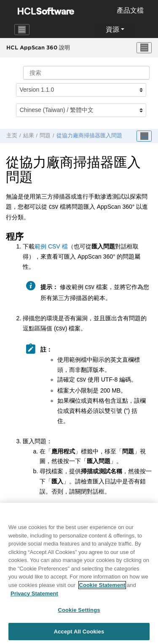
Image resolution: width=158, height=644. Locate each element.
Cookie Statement (102, 588)
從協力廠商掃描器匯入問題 (89, 136)
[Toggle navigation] (22, 30)
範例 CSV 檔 (51, 246)
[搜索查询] (86, 73)
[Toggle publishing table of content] (144, 136)
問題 (45, 136)
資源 (112, 29)
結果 (29, 136)
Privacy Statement (34, 596)
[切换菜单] (144, 48)
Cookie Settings (79, 613)
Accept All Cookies (79, 634)
